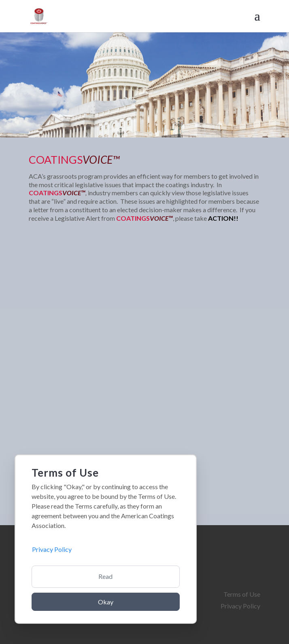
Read (105, 576)
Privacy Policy (240, 606)
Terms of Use (242, 594)
